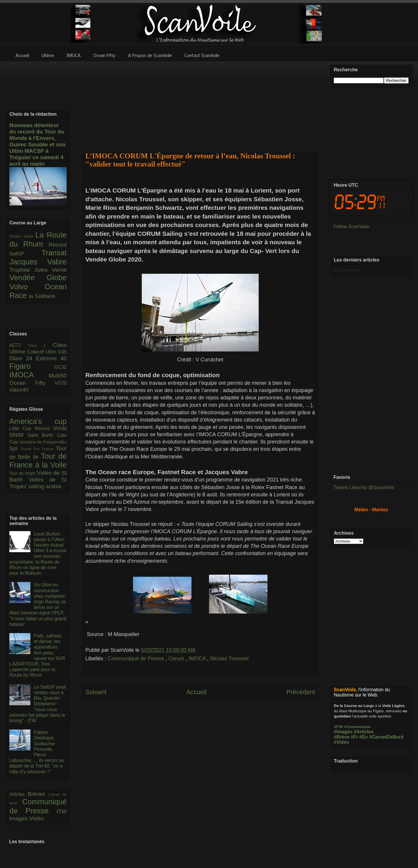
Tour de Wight (23, 473)
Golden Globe (22, 236)
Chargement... (349, 270)
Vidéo (36, 818)
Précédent (301, 692)
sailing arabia (45, 486)
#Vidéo (341, 742)
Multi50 (58, 376)
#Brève (342, 737)
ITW (62, 811)
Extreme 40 (51, 358)
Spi (15, 448)
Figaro (32, 366)
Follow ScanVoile (351, 227)
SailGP (25, 254)
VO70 (61, 383)
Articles (19, 794)
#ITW (338, 727)
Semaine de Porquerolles (43, 442)
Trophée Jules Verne (38, 270)
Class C (40, 345)
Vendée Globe (38, 278)
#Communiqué (357, 727)
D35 (62, 352)
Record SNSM (51, 428)
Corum (177, 659)
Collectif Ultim (43, 352)
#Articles (364, 732)
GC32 (61, 367)
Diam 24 (23, 358)
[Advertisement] (200, 103)
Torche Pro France (38, 449)
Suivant (96, 692)
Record (58, 245)
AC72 (19, 345)
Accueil (196, 692)
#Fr (354, 737)
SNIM (18, 435)
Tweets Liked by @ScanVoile (364, 487)
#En (363, 737)
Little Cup (22, 428)
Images (19, 818)
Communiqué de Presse (137, 659)
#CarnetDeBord (386, 737)
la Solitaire (42, 296)
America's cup (38, 421)
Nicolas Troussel (229, 659)
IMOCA (198, 659)
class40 (19, 390)
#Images (343, 732)
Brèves (38, 794)
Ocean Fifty (32, 383)
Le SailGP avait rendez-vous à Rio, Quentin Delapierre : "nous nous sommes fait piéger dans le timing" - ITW (38, 704)
